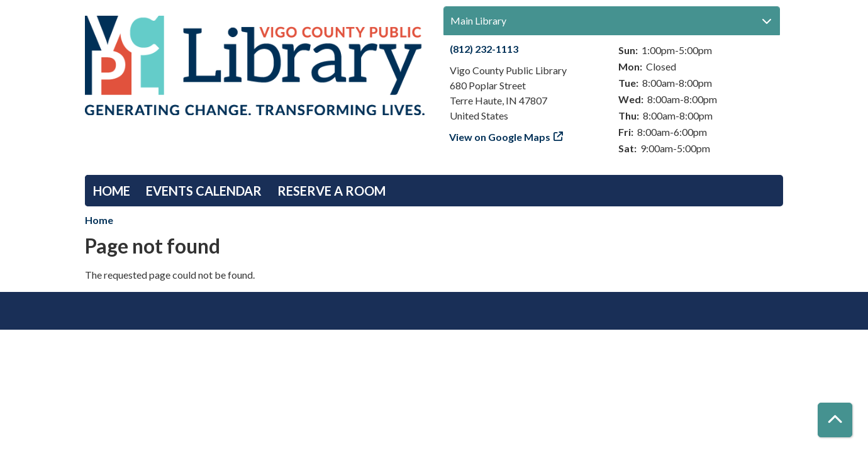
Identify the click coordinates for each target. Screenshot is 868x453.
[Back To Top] (835, 420)
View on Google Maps (500, 137)
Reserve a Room (331, 191)
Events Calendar (204, 191)
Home (112, 191)
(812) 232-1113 (484, 49)
